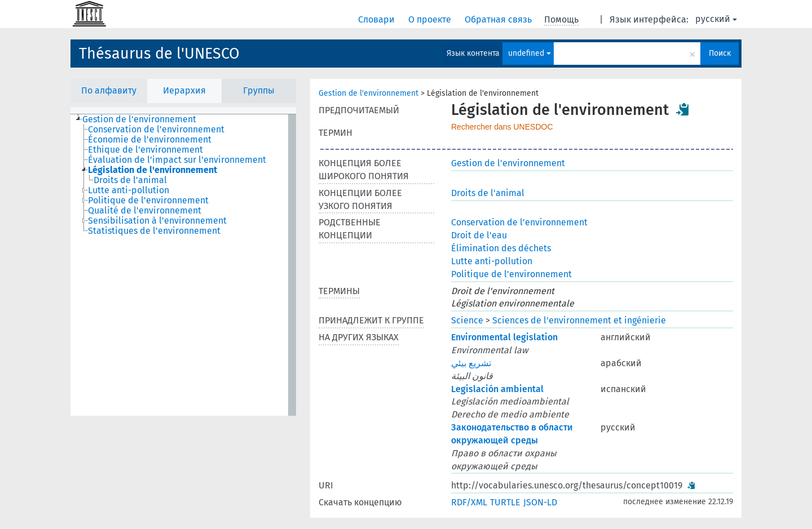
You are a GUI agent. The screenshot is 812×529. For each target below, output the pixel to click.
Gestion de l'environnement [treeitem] (139, 119)
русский (716, 19)
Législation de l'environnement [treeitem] (153, 170)
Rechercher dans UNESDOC (502, 127)
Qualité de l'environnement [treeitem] (145, 211)
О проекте (431, 19)
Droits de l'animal (488, 193)
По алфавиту (109, 90)
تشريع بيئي (471, 363)
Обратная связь (499, 19)
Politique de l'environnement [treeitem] (148, 201)
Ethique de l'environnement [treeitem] (145, 150)
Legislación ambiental (497, 389)
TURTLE (505, 502)
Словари (378, 19)
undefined (529, 53)
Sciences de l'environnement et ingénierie (579, 320)
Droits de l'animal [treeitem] (130, 180)
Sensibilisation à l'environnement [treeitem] (157, 221)
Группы (259, 90)
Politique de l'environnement (511, 274)
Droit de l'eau (479, 235)
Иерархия (184, 90)
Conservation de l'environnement (519, 222)
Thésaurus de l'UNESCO (159, 54)
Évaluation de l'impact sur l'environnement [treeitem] (177, 160)
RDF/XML (469, 502)
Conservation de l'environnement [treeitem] (156, 130)
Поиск (720, 53)
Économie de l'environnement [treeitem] (150, 140)
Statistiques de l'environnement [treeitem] (154, 231)
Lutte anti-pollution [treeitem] (129, 190)
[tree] (183, 265)
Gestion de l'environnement (369, 93)
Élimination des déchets (501, 248)
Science (467, 320)
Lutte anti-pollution (492, 261)
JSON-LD (540, 502)
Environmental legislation (504, 337)
